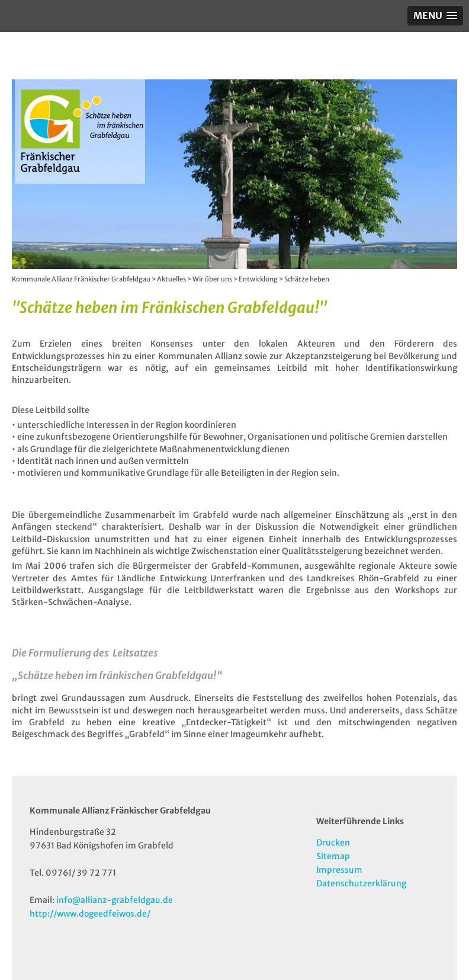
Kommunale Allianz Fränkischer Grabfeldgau (81, 279)
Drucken (333, 843)
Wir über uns (212, 279)
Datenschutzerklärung (361, 883)
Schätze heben (307, 279)
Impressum (339, 870)
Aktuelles (171, 279)
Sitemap (333, 856)
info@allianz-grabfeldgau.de (115, 900)
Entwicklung (258, 279)
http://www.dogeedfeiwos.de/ (90, 914)
